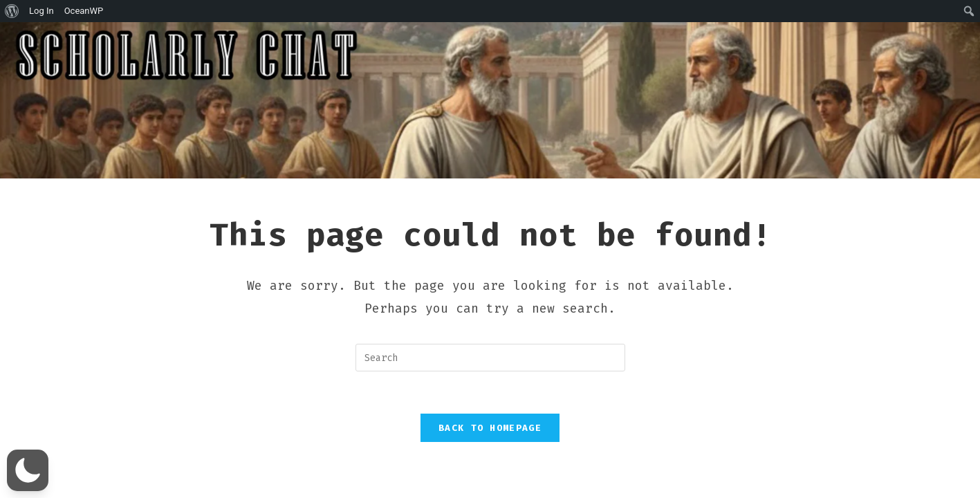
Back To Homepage (490, 428)
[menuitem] (12, 11)
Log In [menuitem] (41, 11)
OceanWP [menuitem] (84, 11)
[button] (28, 470)
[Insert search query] (490, 358)
